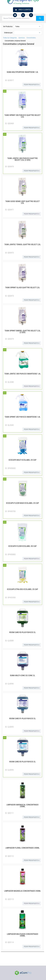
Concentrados (31, 38)
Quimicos (22, 38)
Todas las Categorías (10, 38)
